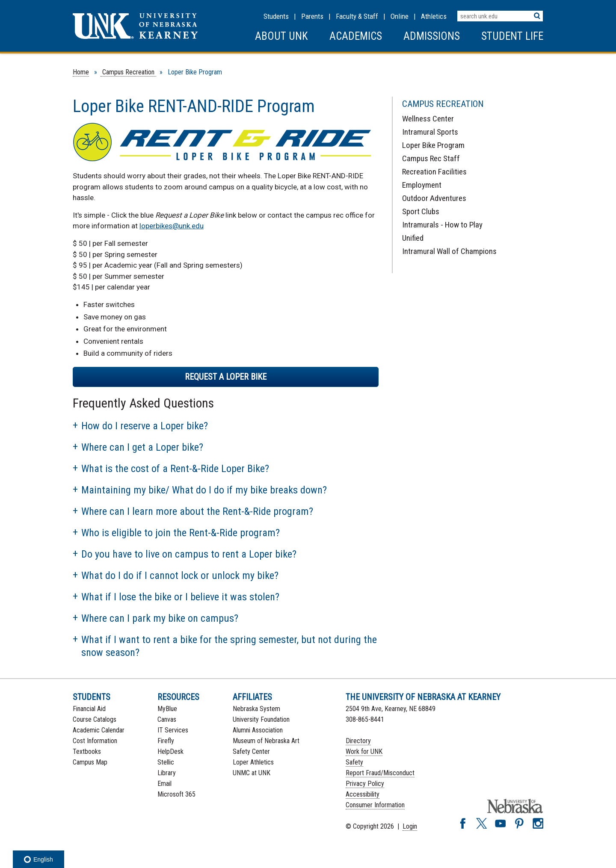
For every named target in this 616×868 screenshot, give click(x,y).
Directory (358, 741)
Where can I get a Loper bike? (142, 447)
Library (167, 773)
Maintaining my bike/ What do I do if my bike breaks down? (204, 490)
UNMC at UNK (252, 773)
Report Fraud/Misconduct (380, 773)
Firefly (166, 741)
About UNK (281, 36)
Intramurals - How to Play (442, 225)
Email (164, 784)
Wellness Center (428, 119)
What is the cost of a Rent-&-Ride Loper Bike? (175, 469)
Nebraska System (256, 709)
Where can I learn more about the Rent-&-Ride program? (197, 511)
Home (81, 72)
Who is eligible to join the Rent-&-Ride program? (181, 533)
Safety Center (251, 751)
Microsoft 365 (176, 794)
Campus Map (90, 762)
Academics (356, 36)
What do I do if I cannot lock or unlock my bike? (180, 576)
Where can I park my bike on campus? (160, 618)
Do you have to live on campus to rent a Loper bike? (189, 554)
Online (400, 16)
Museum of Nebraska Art (266, 741)
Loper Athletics (253, 762)
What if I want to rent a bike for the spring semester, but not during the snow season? (229, 646)
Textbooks (87, 751)
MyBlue (167, 709)
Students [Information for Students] (276, 16)
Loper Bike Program (433, 145)
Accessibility (363, 794)
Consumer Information (375, 805)
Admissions (432, 36)
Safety (354, 762)
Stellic (166, 762)
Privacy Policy (365, 784)
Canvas (167, 719)
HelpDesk (170, 751)
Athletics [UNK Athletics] (434, 16)
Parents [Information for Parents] (312, 16)
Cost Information (95, 741)
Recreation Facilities (434, 172)
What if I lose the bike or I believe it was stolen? (180, 597)
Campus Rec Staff (431, 158)
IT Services (173, 730)
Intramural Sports (430, 132)
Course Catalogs (95, 719)
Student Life (512, 36)
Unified (413, 238)
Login (410, 826)
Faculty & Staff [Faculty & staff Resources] (357, 16)
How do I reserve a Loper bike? (145, 426)
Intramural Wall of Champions (449, 251)
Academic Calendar (99, 730)
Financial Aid (89, 709)
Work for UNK (364, 751)
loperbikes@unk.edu (172, 226)
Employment (422, 185)
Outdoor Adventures (434, 198)
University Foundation (261, 719)
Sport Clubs (421, 211)
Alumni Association (258, 730)
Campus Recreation (128, 72)
